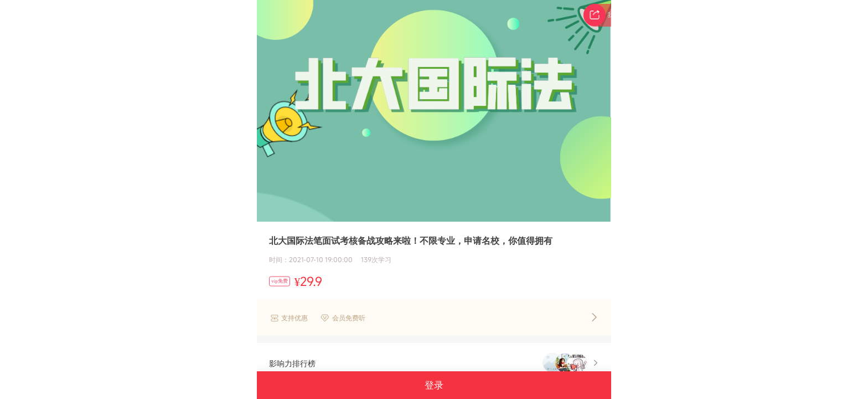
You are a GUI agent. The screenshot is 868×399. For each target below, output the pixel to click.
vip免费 (280, 281)
